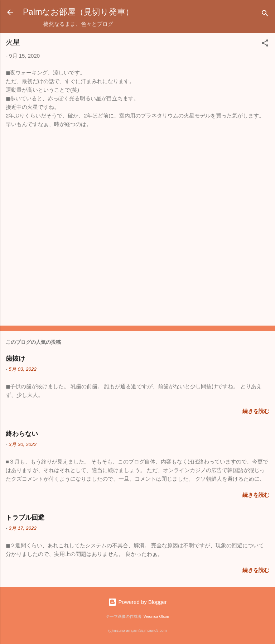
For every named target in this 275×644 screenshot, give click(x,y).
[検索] (265, 15)
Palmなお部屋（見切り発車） (78, 12)
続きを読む (256, 411)
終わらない (22, 434)
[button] (265, 44)
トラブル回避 (25, 518)
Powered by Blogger (137, 602)
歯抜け (15, 359)
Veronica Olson (156, 616)
